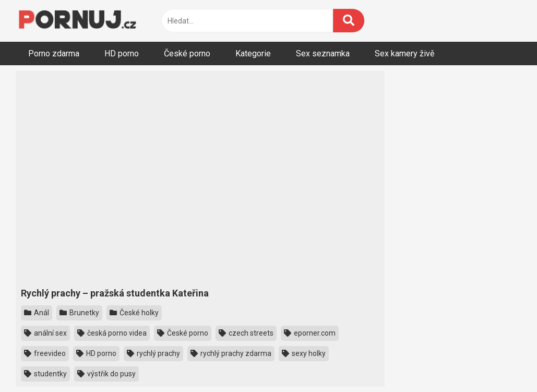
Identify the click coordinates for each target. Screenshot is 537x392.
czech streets (246, 333)
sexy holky (304, 353)
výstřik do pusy (106, 374)
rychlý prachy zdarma (231, 353)
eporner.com (310, 333)
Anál (37, 313)
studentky (45, 374)
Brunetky (79, 313)
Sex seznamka (323, 54)
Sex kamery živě (404, 54)
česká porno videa (112, 333)
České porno (187, 54)
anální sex (45, 333)
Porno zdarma (54, 54)
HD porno (122, 54)
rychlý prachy (153, 353)
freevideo (45, 353)
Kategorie (253, 54)
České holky (134, 313)
